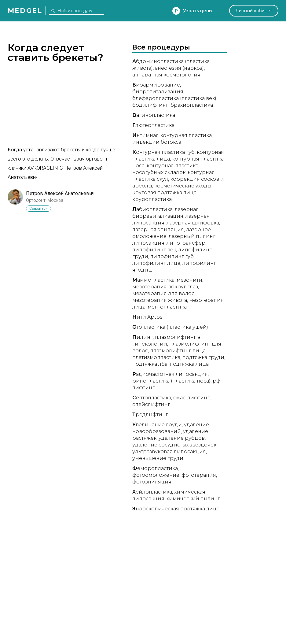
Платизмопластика (156, 357)
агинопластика (154, 115)
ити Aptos (147, 317)
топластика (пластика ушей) (170, 327)
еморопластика (155, 468)
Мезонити (189, 280)
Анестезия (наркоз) (179, 68)
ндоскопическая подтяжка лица (176, 509)
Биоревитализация (158, 92)
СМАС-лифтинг (191, 398)
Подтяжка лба (150, 364)
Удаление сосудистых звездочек (174, 445)
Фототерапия (199, 475)
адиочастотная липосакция (170, 374)
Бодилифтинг (150, 105)
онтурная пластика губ (163, 152)
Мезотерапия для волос (163, 293)
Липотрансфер (186, 243)
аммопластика (153, 280)
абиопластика (152, 209)
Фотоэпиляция (152, 482)
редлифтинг (150, 415)
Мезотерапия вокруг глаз (165, 287)
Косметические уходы (183, 186)
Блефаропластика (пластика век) (174, 98)
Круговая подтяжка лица (164, 192)
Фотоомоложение (156, 475)
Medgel (25, 11)
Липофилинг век (154, 250)
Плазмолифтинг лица (178, 351)
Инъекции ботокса (157, 142)
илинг (143, 337)
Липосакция (148, 243)
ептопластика (152, 398)
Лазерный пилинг (192, 236)
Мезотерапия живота (160, 300)
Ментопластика (167, 307)
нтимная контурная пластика (172, 135)
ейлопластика (152, 492)
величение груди (157, 425)
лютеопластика (153, 125)
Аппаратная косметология (166, 75)
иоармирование (156, 85)
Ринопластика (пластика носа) (171, 381)
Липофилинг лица (156, 263)
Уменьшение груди (158, 458)
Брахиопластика (192, 105)
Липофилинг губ (172, 256)
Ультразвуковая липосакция (169, 452)
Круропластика (152, 199)
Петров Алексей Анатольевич (60, 193)
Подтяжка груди (203, 357)
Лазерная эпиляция (158, 229)
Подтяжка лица (189, 364)
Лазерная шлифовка (193, 223)
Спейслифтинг (151, 404)
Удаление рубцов (182, 438)
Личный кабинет (254, 11)
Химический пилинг (193, 499)
